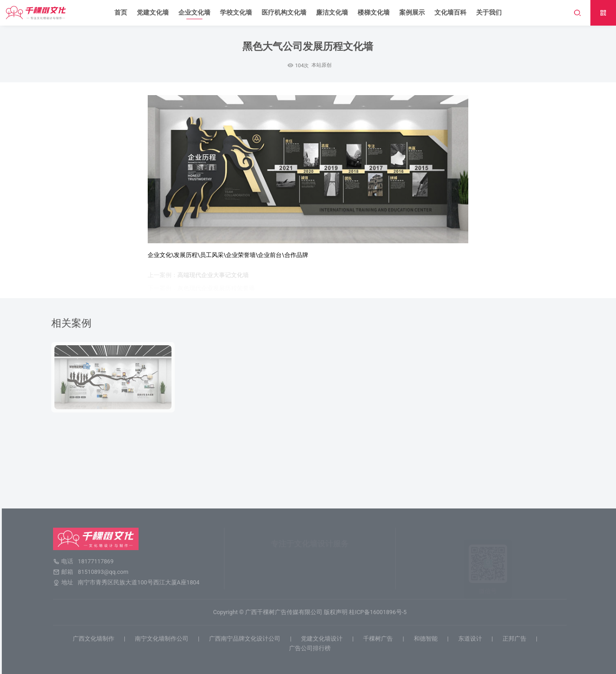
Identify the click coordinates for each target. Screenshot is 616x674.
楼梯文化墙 (374, 12)
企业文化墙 (194, 12)
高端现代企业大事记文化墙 (213, 277)
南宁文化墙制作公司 (164, 639)
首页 (121, 12)
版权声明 (338, 612)
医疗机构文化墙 (284, 12)
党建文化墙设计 (324, 639)
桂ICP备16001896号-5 (380, 612)
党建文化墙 (153, 12)
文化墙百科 (450, 12)
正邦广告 (517, 639)
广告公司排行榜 (313, 648)
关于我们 (489, 12)
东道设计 (473, 639)
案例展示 (412, 12)
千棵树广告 (381, 639)
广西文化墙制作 (96, 639)
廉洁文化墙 (332, 12)
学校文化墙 (236, 12)
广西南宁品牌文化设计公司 (247, 639)
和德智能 (428, 639)
